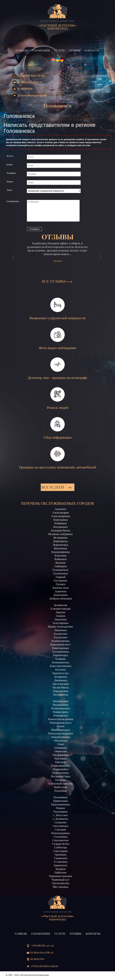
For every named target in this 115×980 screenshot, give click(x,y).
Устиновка (61, 862)
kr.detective (23, 89)
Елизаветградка (61, 609)
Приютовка (60, 801)
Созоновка (60, 837)
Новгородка (61, 715)
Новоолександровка (61, 733)
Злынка (60, 616)
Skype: (10, 182)
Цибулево (60, 872)
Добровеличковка (60, 598)
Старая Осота (61, 844)
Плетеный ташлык (60, 783)
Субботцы (60, 847)
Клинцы (61, 659)
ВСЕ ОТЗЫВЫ (57, 281)
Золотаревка (60, 623)
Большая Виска (61, 530)
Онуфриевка (60, 755)
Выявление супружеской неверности (57, 309)
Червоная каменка (60, 876)
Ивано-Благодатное (60, 626)
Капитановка (60, 648)
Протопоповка (61, 804)
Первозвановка (60, 766)
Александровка (61, 516)
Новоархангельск (61, 723)
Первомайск (61, 769)
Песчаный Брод (60, 776)
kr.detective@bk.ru (27, 82)
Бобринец (61, 523)
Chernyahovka (60, 883)
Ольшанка (61, 748)
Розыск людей (57, 398)
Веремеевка (61, 545)
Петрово (61, 780)
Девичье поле (60, 588)
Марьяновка (60, 691)
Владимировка (61, 552)
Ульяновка (61, 858)
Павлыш (60, 762)
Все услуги (56, 487)
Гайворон (61, 566)
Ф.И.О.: (10, 156)
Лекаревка (60, 677)
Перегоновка (60, 773)
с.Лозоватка (60, 819)
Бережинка (61, 520)
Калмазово (61, 637)
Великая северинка (60, 534)
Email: (10, 165)
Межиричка (61, 695)
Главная (22, 50)
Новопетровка (61, 737)
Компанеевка (61, 662)
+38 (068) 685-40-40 (29, 76)
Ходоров (60, 869)
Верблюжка (60, 541)
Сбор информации (57, 428)
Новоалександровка (61, 719)
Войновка (60, 559)
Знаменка (60, 619)
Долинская (60, 605)
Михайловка (61, 701)
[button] (14, 260)
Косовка (60, 669)
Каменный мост (60, 644)
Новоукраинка (60, 833)
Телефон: (12, 173)
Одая (61, 744)
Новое (61, 726)
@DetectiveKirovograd (29, 96)
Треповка (60, 854)
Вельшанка (61, 538)
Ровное (61, 808)
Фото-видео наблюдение (58, 339)
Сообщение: (13, 201)
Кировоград (61, 655)
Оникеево (61, 751)
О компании (41, 50)
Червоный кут (60, 880)
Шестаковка (60, 887)
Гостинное (60, 581)
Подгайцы (61, 791)
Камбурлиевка (60, 641)
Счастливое (60, 851)
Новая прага (60, 712)
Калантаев (61, 634)
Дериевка (61, 591)
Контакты (92, 50)
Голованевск (60, 570)
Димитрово (60, 595)
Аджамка (60, 509)
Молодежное (61, 705)
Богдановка (60, 527)
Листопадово (61, 684)
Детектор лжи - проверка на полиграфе (57, 369)
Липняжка (61, 680)
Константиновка (61, 666)
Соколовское (61, 840)
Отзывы (75, 50)
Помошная (60, 797)
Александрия (61, 512)
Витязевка (60, 548)
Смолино (60, 829)
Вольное (61, 563)
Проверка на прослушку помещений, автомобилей (57, 458)
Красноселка (60, 673)
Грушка (61, 584)
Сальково (60, 822)
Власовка (60, 555)
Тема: (9, 190)
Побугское (60, 787)
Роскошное (61, 812)
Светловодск (60, 826)
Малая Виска (60, 687)
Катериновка (61, 652)
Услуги (59, 50)
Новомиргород (60, 730)
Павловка (60, 758)
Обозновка (61, 740)
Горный (61, 577)
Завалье (60, 612)
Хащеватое (60, 865)
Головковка (61, 573)
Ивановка (61, 630)
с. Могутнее (60, 815)
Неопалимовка (60, 708)
